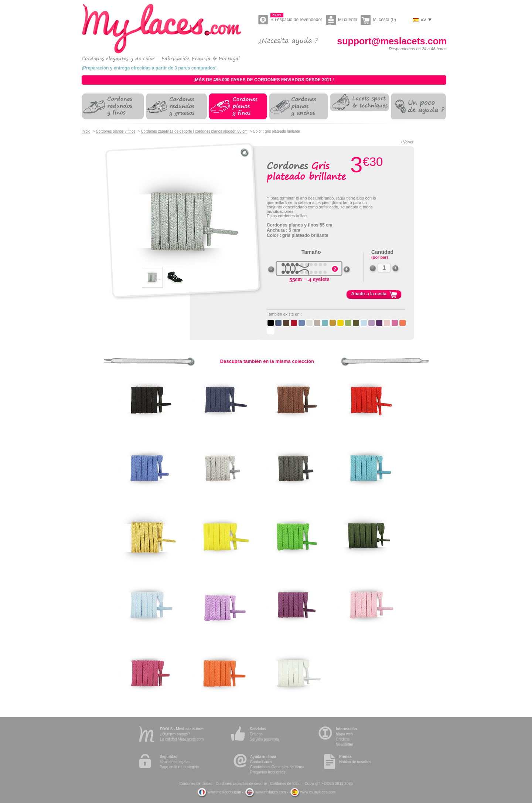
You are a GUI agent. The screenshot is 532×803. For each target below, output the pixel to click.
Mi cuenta (348, 20)
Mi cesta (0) (384, 20)
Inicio (86, 131)
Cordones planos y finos (115, 131)
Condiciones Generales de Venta (277, 767)
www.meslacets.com (219, 792)
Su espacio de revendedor (296, 18)
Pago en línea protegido (179, 767)
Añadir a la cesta (369, 294)
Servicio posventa (264, 739)
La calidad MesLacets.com (182, 739)
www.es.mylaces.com (313, 792)
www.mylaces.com (265, 792)
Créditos (343, 739)
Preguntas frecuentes (268, 772)
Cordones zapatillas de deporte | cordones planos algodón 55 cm (194, 131)
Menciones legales (175, 762)
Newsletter (345, 744)
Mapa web (344, 734)
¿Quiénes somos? (175, 734)
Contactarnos (261, 762)
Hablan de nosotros (355, 762)
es (423, 19)
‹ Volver (407, 142)
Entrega (256, 734)
